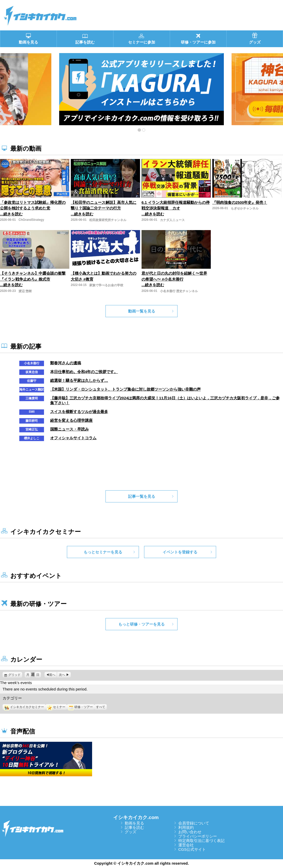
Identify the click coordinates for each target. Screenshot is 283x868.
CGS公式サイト (192, 849)
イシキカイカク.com (136, 817)
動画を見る (134, 823)
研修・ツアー (81, 707)
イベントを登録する (180, 552)
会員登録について (194, 823)
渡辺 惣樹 (25, 291)
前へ (52, 675)
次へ (62, 675)
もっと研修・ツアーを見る (141, 624)
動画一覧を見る (142, 311)
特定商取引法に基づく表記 (201, 841)
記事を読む (134, 827)
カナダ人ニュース (172, 220)
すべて (101, 707)
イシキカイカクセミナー (24, 707)
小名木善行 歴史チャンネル (179, 291)
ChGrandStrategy (31, 220)
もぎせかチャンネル (245, 208)
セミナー (56, 707)
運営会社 (186, 845)
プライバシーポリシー (198, 836)
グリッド (15, 675)
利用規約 (186, 827)
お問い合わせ (190, 832)
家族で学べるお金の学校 (106, 285)
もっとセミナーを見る (103, 552)
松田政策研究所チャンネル (108, 220)
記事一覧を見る (142, 496)
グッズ (131, 832)
